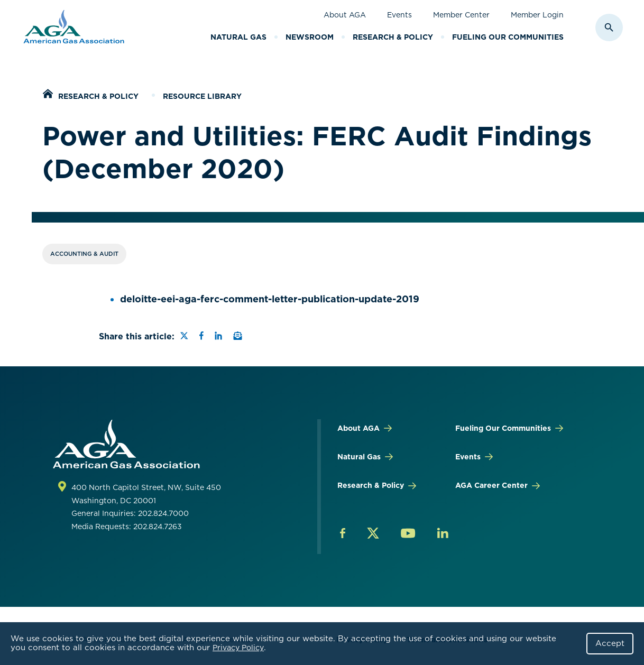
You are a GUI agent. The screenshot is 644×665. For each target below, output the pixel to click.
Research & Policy (393, 37)
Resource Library (202, 96)
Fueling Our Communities (508, 37)
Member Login (537, 15)
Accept (610, 643)
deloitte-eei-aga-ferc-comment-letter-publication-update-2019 (270, 299)
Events (399, 15)
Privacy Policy (238, 648)
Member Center (461, 15)
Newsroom (310, 37)
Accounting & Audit (84, 254)
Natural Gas (238, 37)
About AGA (345, 15)
